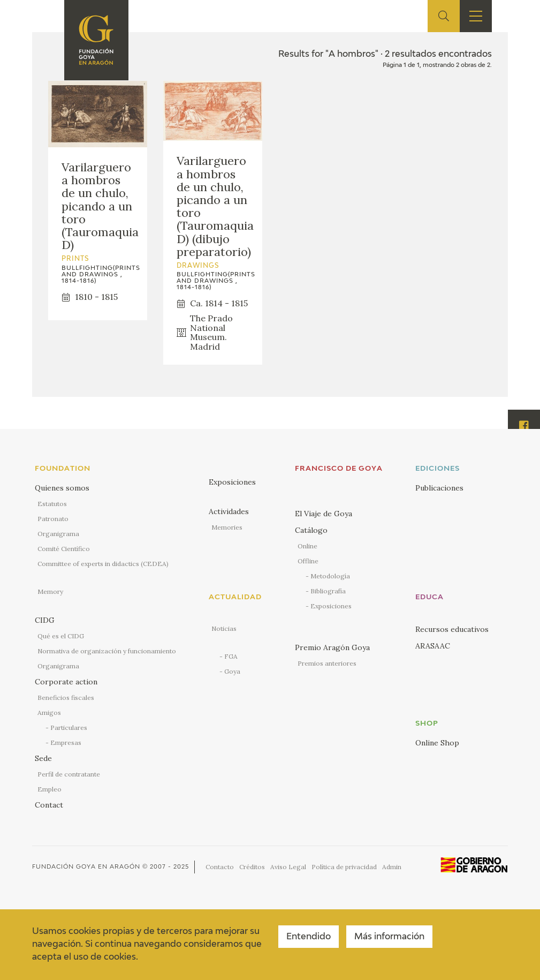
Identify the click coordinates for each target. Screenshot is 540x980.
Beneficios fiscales (66, 698)
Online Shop (437, 743)
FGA (231, 656)
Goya (232, 671)
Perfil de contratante (69, 774)
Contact (49, 805)
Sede (43, 758)
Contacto (220, 867)
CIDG (45, 620)
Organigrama (58, 534)
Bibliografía (328, 591)
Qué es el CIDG (61, 636)
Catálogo (311, 530)
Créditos (252, 867)
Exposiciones (232, 482)
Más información (389, 937)
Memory (50, 591)
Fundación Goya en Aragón (86, 867)
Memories (227, 527)
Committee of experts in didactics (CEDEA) (103, 564)
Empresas (66, 742)
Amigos (49, 713)
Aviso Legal (288, 867)
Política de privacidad (344, 867)
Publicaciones (439, 488)
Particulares (69, 728)
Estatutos (52, 504)
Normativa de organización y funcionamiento (107, 651)
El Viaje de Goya (324, 514)
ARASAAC (433, 646)
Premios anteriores (327, 663)
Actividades (229, 511)
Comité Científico (64, 549)
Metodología (330, 576)
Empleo (50, 789)
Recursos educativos (452, 629)
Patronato (53, 519)
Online (307, 546)
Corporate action (66, 682)
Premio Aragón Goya (332, 647)
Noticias (224, 628)
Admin (392, 867)
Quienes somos (62, 488)
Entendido (309, 937)
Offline (308, 561)
